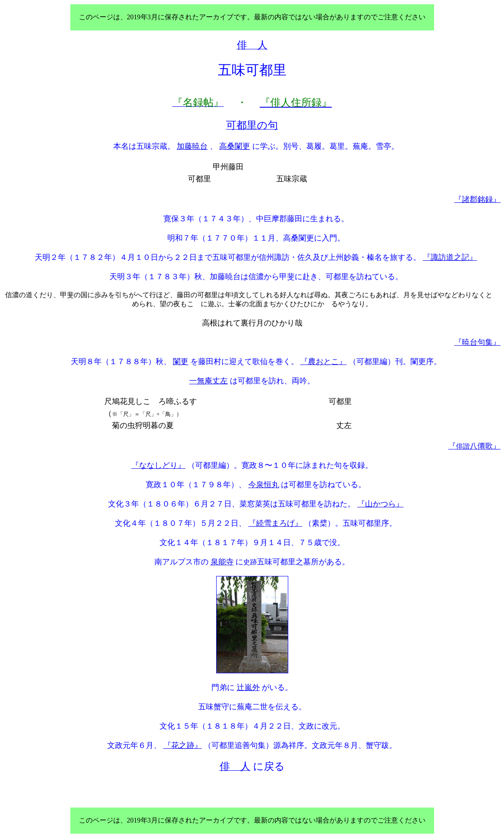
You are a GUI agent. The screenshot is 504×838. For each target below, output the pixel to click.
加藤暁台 (192, 146)
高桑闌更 (235, 146)
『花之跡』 (183, 745)
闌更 (181, 362)
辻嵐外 (248, 687)
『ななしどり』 (158, 465)
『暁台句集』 (477, 342)
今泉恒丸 (264, 485)
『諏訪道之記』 (450, 257)
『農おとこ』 (323, 362)
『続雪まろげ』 (275, 523)
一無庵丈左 (208, 381)
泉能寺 (222, 562)
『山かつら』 (380, 504)
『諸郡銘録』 (477, 199)
